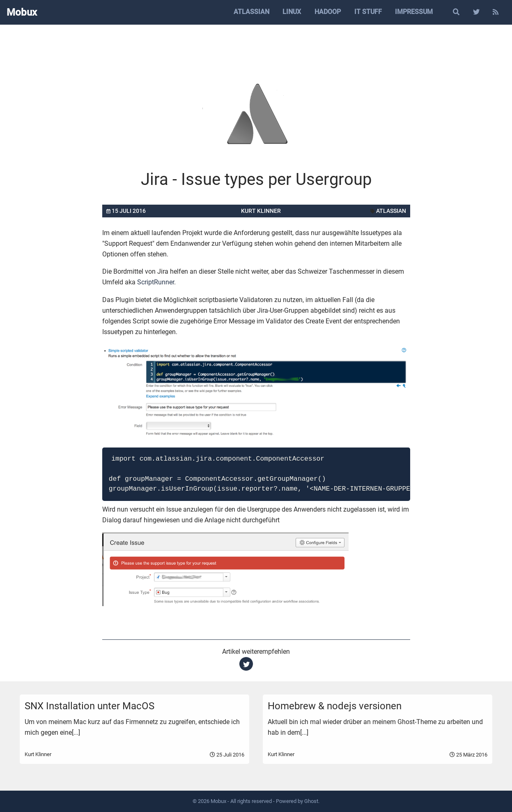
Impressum (414, 12)
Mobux (22, 12)
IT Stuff (368, 12)
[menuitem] (251, 12)
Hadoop (328, 12)
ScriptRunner (156, 282)
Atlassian (251, 12)
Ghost (311, 801)
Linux (292, 12)
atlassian (391, 211)
